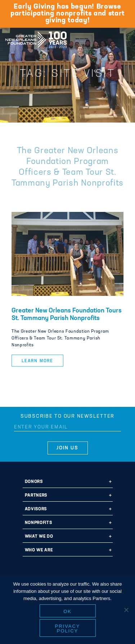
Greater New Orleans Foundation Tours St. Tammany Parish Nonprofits (67, 315)
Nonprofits (39, 523)
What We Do (39, 537)
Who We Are (39, 550)
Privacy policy (68, 629)
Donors (34, 482)
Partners (36, 496)
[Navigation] (123, 39)
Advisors (36, 509)
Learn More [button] (37, 361)
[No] (126, 610)
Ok (67, 611)
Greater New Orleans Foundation (36, 37)
